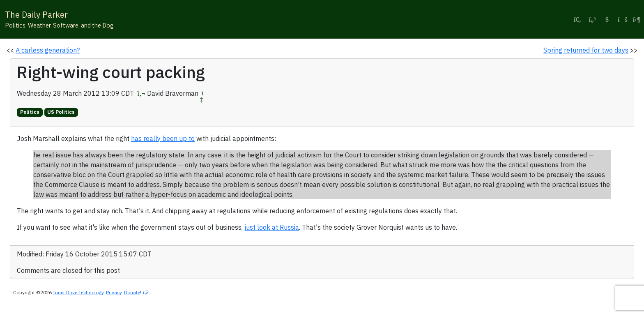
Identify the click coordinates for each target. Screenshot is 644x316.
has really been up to (163, 138)
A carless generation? (48, 50)
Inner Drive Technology (78, 292)
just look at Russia (272, 227)
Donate (132, 292)
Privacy (114, 292)
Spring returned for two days (586, 50)
